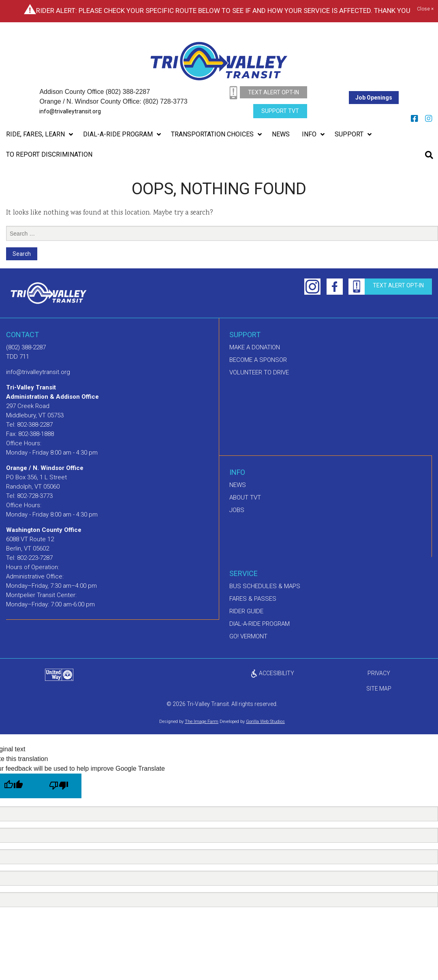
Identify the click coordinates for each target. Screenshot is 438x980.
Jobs (237, 510)
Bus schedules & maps (265, 586)
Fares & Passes (253, 599)
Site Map (379, 689)
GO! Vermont (248, 636)
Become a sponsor (258, 360)
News (238, 485)
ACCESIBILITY (272, 673)
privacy (379, 673)
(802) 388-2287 (26, 347)
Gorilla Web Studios (265, 722)
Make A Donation (255, 347)
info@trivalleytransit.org (70, 111)
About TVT (245, 497)
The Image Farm (202, 722)
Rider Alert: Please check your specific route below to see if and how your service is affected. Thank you (223, 11)
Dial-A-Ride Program (260, 624)
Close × (425, 9)
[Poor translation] (59, 786)
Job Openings (374, 98)
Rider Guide (246, 611)
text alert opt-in (273, 92)
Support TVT (280, 111)
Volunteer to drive (259, 372)
